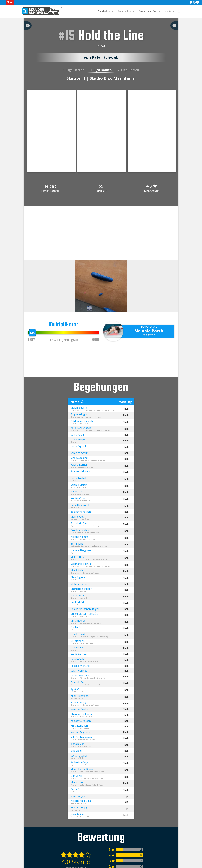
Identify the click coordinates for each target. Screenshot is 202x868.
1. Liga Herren (74, 70)
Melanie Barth (149, 331)
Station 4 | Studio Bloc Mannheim (101, 78)
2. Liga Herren (128, 70)
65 (101, 186)
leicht (50, 186)
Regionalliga (124, 11)
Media (168, 11)
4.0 (152, 186)
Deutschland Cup (148, 11)
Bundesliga (104, 11)
